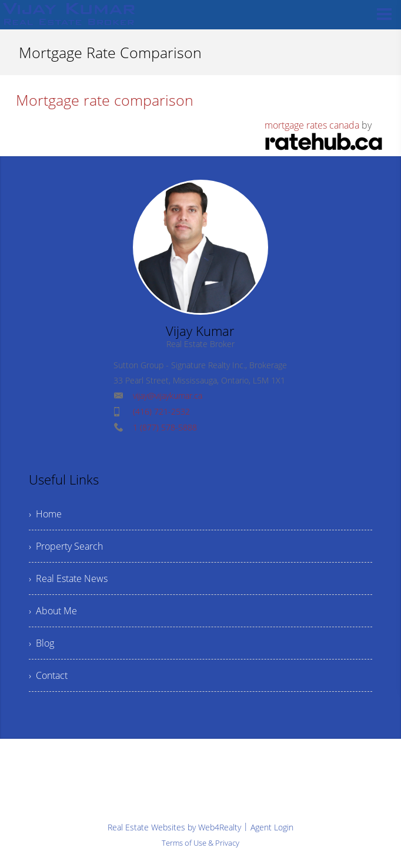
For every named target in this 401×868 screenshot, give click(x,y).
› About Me (53, 611)
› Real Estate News (68, 578)
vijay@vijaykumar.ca (168, 396)
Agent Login (272, 827)
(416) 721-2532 (161, 411)
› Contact (48, 675)
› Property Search (66, 546)
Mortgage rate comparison (105, 100)
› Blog (41, 643)
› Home (45, 514)
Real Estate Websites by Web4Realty (174, 827)
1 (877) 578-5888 (165, 427)
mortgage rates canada (312, 125)
